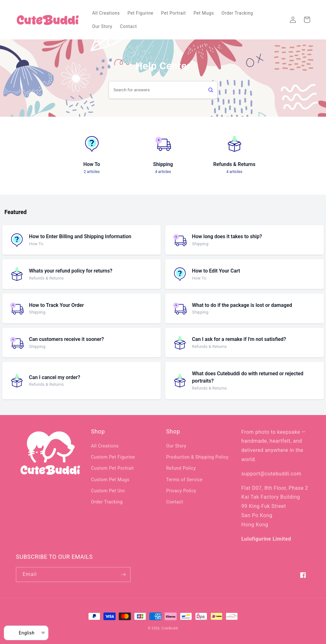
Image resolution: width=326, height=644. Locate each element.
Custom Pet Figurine (113, 457)
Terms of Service (184, 480)
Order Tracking (107, 502)
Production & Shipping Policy (197, 457)
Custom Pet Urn (108, 491)
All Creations (105, 446)
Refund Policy (181, 468)
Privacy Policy (181, 491)
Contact (175, 502)
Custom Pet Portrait (112, 468)
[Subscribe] (123, 575)
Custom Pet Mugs (110, 480)
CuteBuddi (170, 628)
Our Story (176, 446)
